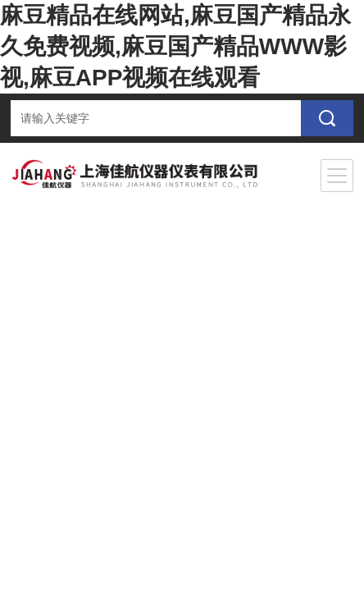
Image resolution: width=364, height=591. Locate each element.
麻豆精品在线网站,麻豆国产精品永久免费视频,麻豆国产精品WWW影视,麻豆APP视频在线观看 (175, 46)
